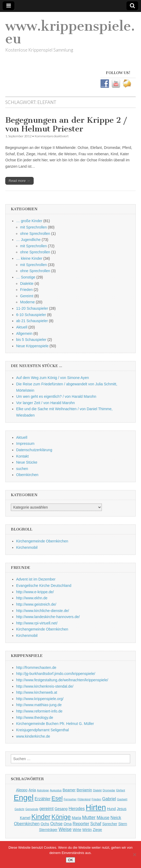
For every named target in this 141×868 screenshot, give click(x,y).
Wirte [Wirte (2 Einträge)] (77, 830)
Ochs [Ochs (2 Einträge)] (45, 824)
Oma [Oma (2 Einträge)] (67, 824)
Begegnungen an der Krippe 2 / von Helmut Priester (66, 125)
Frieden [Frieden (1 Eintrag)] (96, 799)
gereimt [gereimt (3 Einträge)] (47, 808)
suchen (22, 469)
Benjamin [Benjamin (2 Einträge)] (84, 790)
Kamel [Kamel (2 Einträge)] (25, 818)
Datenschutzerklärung (34, 450)
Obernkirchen (27, 475)
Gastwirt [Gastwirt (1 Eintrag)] (122, 799)
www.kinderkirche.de (33, 736)
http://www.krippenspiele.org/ (40, 699)
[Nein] (134, 855)
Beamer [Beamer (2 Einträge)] (69, 790)
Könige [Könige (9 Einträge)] (61, 817)
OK (70, 860)
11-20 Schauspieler (32, 308)
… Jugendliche (28, 240)
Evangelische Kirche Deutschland (44, 586)
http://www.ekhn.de (32, 598)
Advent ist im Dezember (36, 579)
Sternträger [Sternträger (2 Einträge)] (48, 830)
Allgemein (24, 334)
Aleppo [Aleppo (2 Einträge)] (22, 790)
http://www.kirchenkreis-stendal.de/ (45, 686)
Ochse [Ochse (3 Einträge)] (56, 824)
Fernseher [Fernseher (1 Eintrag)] (70, 799)
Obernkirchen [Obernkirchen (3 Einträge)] (27, 824)
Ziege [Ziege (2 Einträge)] (97, 830)
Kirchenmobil (27, 547)
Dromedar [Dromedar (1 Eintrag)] (109, 790)
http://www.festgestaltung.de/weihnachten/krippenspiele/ (62, 680)
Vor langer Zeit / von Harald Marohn (46, 403)
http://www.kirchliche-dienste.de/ (43, 611)
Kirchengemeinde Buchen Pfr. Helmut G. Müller (55, 724)
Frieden (26, 290)
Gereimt (27, 296)
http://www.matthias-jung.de (39, 705)
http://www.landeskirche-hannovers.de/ (48, 617)
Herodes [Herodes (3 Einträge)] (77, 808)
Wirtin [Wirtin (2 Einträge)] (87, 830)
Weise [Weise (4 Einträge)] (65, 829)
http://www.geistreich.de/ (36, 604)
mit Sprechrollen (33, 227)
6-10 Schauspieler (31, 315)
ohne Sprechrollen (35, 234)
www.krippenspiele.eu (70, 32)
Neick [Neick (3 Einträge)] (116, 817)
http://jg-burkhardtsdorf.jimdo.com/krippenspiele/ (56, 674)
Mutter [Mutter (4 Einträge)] (89, 817)
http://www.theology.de (35, 718)
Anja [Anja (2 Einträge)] (32, 790)
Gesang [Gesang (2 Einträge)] (61, 809)
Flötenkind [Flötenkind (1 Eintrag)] (84, 799)
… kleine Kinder (29, 258)
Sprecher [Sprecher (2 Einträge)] (110, 824)
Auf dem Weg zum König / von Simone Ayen (53, 378)
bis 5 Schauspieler (31, 340)
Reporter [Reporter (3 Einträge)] (81, 824)
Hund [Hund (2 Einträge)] (111, 809)
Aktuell (22, 327)
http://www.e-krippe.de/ (35, 592)
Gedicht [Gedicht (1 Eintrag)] (19, 809)
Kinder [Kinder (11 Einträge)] (41, 817)
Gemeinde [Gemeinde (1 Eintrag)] (32, 809)
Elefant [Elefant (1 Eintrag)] (120, 790)
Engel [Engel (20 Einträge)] (24, 798)
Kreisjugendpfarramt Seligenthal (42, 730)
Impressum (25, 444)
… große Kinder (29, 221)
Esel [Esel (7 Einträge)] (57, 798)
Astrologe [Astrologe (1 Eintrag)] (43, 790)
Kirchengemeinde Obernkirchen (42, 541)
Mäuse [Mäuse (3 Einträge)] (103, 817)
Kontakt (22, 456)
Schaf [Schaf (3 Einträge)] (96, 824)
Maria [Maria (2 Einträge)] (77, 818)
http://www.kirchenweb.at (37, 692)
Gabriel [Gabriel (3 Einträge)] (109, 799)
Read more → (19, 181)
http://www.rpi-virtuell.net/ (37, 623)
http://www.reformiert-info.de (39, 711)
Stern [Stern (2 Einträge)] (123, 824)
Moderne (27, 302)
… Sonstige (26, 277)
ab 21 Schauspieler (32, 321)
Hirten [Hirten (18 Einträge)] (96, 807)
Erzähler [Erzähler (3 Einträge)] (43, 799)
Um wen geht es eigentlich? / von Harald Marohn (56, 396)
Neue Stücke (27, 462)
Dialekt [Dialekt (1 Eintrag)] (97, 790)
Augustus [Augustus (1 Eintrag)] (56, 790)
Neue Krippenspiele (32, 346)
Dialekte (27, 284)
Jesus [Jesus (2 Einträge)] (122, 809)
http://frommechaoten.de (36, 668)
